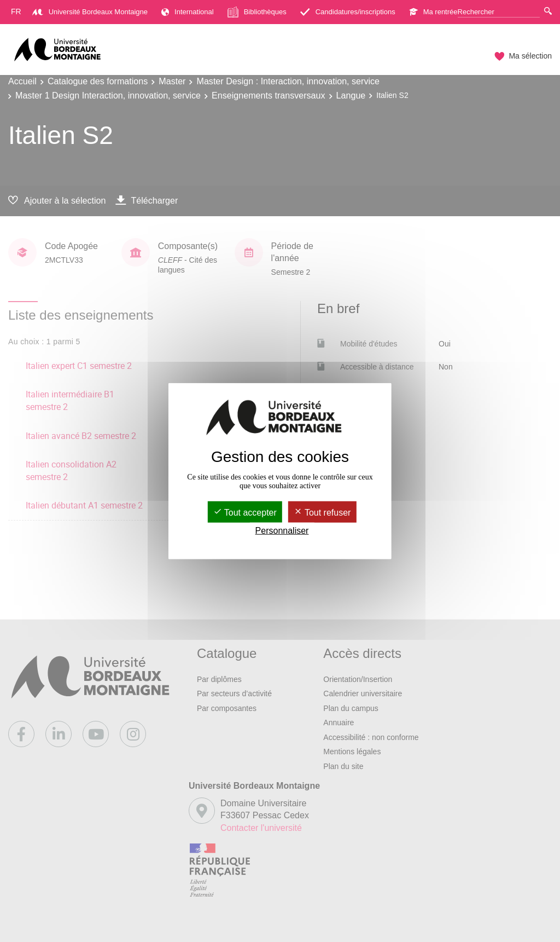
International (188, 12)
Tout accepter (245, 512)
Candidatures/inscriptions (348, 12)
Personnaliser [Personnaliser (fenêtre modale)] (282, 531)
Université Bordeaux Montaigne (90, 12)
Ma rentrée (433, 12)
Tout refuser (322, 512)
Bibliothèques (257, 12)
